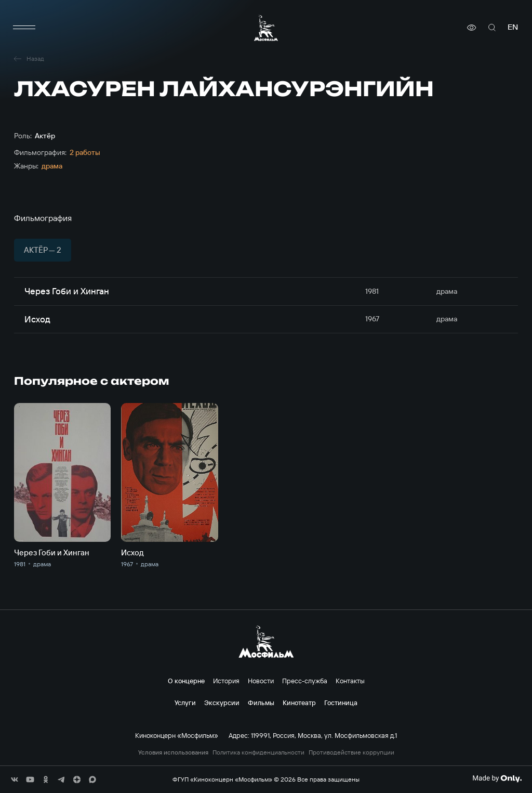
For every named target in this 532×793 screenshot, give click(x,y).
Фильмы (261, 703)
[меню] (24, 28)
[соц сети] (15, 779)
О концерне (186, 681)
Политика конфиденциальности (258, 752)
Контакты (350, 681)
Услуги (185, 703)
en (513, 27)
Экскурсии (222, 703)
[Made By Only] (497, 778)
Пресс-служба (305, 681)
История (226, 681)
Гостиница (341, 703)
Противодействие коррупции (351, 752)
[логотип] (266, 28)
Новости (261, 681)
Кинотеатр (299, 703)
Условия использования (173, 752)
